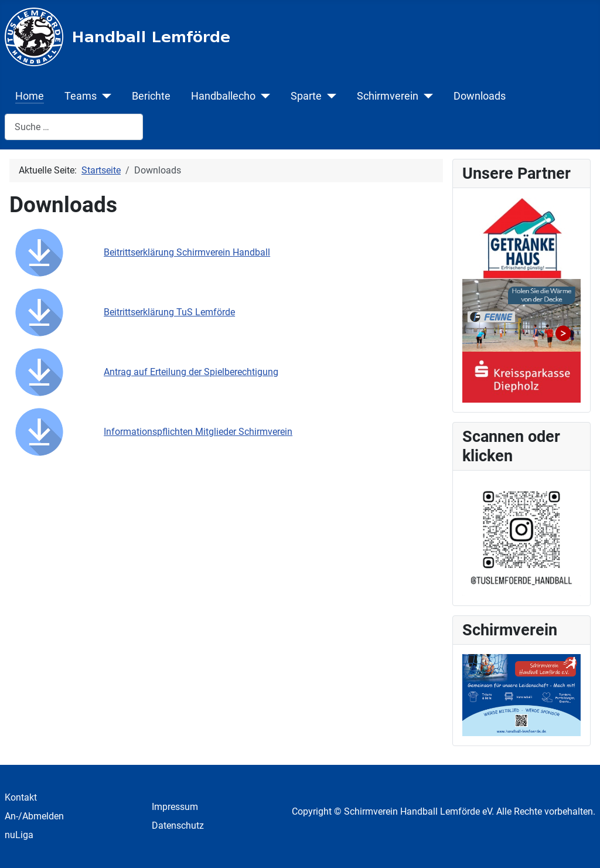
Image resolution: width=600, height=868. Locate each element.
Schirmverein (388, 96)
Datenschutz (178, 826)
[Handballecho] (263, 96)
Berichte (151, 96)
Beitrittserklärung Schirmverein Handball (187, 252)
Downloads (480, 96)
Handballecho (223, 96)
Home (30, 96)
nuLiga (19, 835)
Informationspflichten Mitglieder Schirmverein (198, 432)
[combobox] (74, 127)
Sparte (306, 96)
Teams (81, 96)
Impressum (175, 807)
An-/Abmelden (34, 816)
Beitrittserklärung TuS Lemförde (169, 312)
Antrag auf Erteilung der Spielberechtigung (191, 372)
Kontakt (21, 797)
